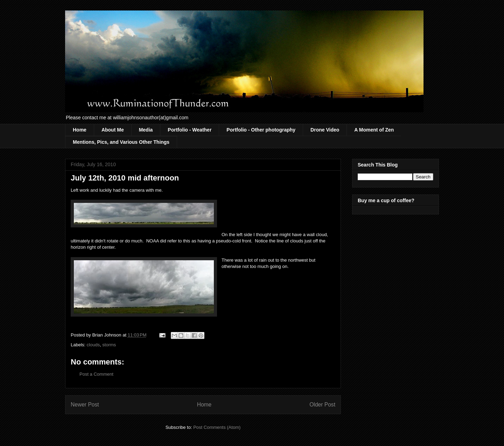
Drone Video (325, 130)
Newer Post (85, 405)
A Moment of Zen (374, 130)
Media (146, 130)
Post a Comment (96, 374)
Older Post (322, 405)
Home (80, 130)
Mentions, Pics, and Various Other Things (121, 142)
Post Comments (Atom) (217, 427)
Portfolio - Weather (190, 130)
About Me (113, 130)
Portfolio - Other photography (261, 130)
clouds (93, 345)
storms (109, 345)
